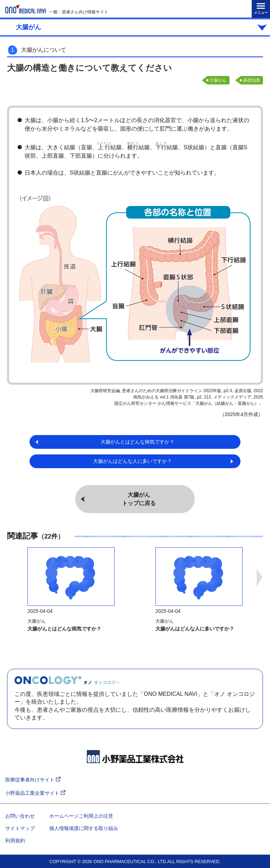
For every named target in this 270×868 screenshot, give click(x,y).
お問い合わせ (20, 816)
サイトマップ (20, 828)
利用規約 (15, 841)
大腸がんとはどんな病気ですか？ (64, 629)
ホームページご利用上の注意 (81, 816)
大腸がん (218, 80)
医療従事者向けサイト (33, 780)
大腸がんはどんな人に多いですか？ (195, 629)
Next (259, 578)
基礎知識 (251, 80)
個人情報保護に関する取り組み (84, 828)
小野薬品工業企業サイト (35, 793)
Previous (11, 578)
